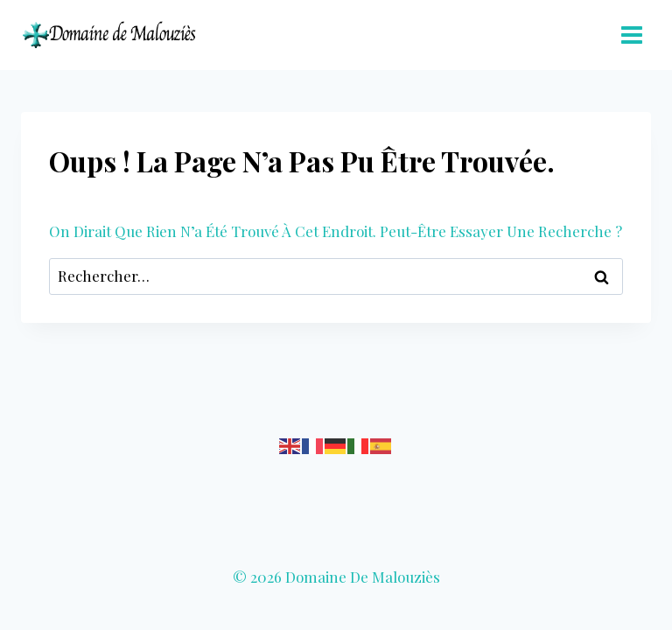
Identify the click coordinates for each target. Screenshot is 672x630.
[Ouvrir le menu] (631, 35)
